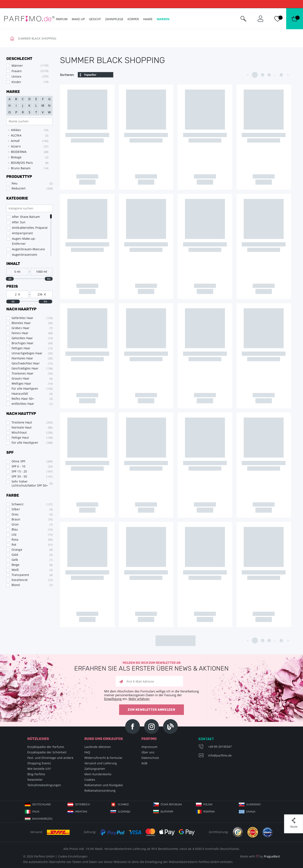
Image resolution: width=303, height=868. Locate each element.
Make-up (78, 19)
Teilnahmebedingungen (44, 785)
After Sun (19, 222)
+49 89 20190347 (220, 747)
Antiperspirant (22, 233)
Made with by (260, 856)
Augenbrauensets (25, 255)
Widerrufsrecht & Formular (103, 758)
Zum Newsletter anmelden (151, 710)
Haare (148, 19)
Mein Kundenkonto (98, 774)
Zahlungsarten (95, 769)
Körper (133, 19)
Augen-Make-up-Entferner (24, 241)
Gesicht (95, 19)
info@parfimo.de (220, 755)
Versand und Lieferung (101, 763)
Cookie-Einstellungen (73, 856)
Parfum (62, 19)
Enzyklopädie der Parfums (46, 747)
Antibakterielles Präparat (30, 228)
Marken (163, 19)
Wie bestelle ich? (39, 769)
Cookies (90, 780)
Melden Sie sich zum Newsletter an (151, 666)
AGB (144, 763)
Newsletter (35, 780)
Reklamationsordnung (100, 791)
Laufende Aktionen (98, 747)
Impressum (149, 747)
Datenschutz (150, 758)
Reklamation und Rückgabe (104, 785)
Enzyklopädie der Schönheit (47, 752)
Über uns (148, 752)
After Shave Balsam (26, 217)
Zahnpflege (114, 19)
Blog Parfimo (36, 774)
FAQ (87, 752)
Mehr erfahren (139, 699)
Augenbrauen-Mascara (28, 249)
